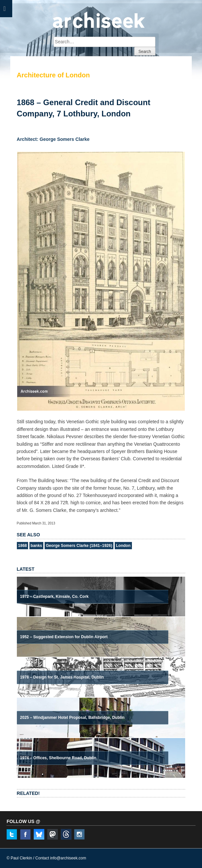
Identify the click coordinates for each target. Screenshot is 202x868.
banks (37, 546)
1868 (23, 546)
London (123, 546)
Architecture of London (53, 75)
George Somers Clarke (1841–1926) (79, 546)
